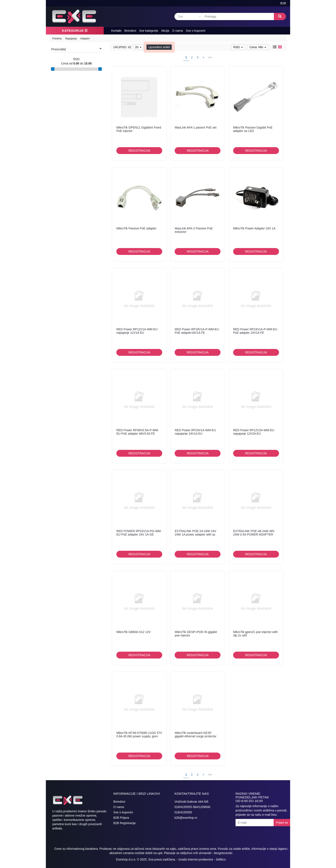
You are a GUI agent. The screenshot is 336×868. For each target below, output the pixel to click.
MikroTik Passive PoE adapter (136, 228)
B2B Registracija (124, 823)
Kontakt (116, 31)
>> (210, 57)
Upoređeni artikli (159, 47)
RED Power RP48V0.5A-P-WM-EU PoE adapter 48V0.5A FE (138, 432)
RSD (238, 47)
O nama (177, 31)
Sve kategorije (149, 31)
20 (138, 47)
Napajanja (71, 39)
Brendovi (130, 31)
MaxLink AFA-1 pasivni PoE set (196, 127)
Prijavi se (282, 823)
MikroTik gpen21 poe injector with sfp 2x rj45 (255, 634)
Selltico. (221, 859)
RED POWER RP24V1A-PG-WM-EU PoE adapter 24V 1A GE (139, 533)
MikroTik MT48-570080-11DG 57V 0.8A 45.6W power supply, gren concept (139, 736)
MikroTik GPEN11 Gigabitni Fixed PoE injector (139, 129)
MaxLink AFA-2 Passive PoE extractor (194, 230)
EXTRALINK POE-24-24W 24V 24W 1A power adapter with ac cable (195, 534)
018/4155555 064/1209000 (192, 807)
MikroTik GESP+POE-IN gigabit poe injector (196, 634)
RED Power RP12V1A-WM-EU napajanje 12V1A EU (137, 331)
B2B (283, 3)
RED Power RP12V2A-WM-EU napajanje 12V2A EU (254, 432)
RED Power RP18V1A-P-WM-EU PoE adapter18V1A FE (197, 331)
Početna (57, 39)
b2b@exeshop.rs (186, 818)
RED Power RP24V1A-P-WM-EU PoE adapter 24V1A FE (255, 331)
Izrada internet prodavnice (196, 859)
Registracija (139, 151)
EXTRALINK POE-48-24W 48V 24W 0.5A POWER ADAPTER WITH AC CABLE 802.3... (254, 534)
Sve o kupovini (196, 31)
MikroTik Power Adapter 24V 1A (254, 228)
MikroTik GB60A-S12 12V (133, 632)
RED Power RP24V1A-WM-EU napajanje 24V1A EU (195, 432)
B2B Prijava (121, 818)
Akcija (165, 31)
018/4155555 (183, 812)
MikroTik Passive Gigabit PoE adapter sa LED (253, 129)
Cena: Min (258, 47)
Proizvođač (76, 49)
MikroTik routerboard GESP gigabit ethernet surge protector (196, 734)
